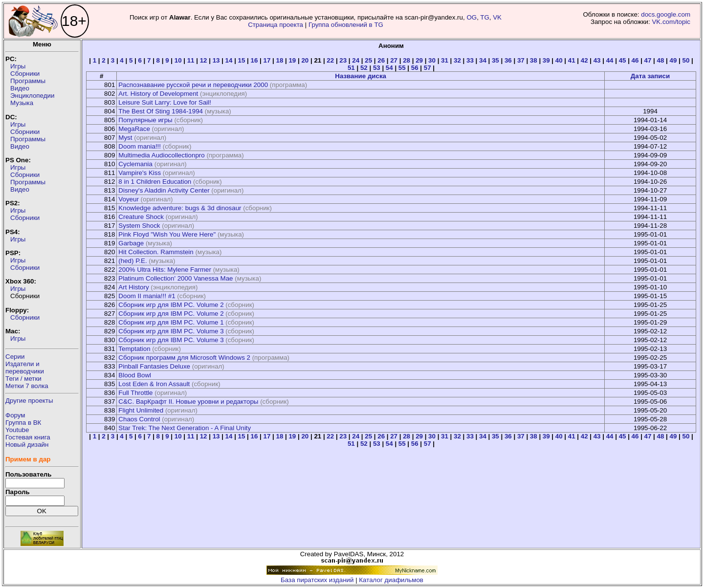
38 (534, 60)
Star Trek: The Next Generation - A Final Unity (185, 428)
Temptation (134, 349)
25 (368, 60)
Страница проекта (275, 25)
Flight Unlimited (141, 410)
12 (204, 60)
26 (381, 60)
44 (610, 60)
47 (648, 60)
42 (584, 60)
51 (351, 68)
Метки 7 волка (27, 386)
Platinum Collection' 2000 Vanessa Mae (176, 278)
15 (242, 60)
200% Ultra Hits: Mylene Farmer (165, 270)
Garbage (131, 243)
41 (572, 60)
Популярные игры (145, 120)
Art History (133, 287)
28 (407, 60)
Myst (125, 138)
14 (229, 60)
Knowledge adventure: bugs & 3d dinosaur (180, 208)
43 (597, 60)
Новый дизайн (27, 445)
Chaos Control (139, 419)
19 (292, 60)
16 (254, 60)
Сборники (25, 74)
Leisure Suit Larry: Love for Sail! (165, 102)
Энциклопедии (32, 96)
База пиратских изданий (317, 580)
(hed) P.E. (132, 261)
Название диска (361, 76)
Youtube (17, 430)
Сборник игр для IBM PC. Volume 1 (171, 322)
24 (356, 60)
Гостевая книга (28, 437)
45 (623, 60)
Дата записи (650, 76)
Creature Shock (141, 217)
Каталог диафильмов (391, 580)
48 (661, 60)
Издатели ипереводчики (25, 368)
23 (343, 60)
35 (495, 60)
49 (673, 60)
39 (546, 60)
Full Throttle (135, 393)
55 (402, 68)
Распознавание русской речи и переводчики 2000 (193, 85)
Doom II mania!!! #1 (147, 296)
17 (267, 60)
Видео (20, 88)
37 (521, 60)
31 (445, 60)
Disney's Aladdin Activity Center (164, 190)
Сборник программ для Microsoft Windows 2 (184, 358)
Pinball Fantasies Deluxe (154, 366)
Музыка (22, 103)
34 (483, 60)
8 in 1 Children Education (155, 182)
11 (191, 60)
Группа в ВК (23, 423)
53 (377, 68)
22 (330, 60)
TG (485, 17)
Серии (15, 357)
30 (432, 60)
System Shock (139, 226)
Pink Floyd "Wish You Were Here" (167, 234)
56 (415, 68)
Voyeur (129, 199)
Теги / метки (23, 379)
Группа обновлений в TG (346, 25)
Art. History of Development (158, 94)
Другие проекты (29, 401)
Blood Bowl (135, 375)
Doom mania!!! (140, 146)
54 (389, 68)
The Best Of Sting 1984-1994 (161, 111)
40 (559, 60)
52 (364, 68)
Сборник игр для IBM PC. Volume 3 (171, 331)
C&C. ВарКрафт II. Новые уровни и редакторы (188, 402)
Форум (15, 415)
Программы (28, 81)
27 (394, 60)
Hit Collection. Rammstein (156, 252)
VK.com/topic (671, 22)
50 (686, 60)
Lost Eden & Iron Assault (154, 384)
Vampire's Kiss (140, 173)
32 (457, 60)
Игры (18, 66)
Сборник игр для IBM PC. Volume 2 (171, 305)
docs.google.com (666, 14)
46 (635, 60)
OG (472, 17)
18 (279, 60)
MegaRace (134, 129)
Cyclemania (135, 164)
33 (470, 60)
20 (305, 60)
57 (428, 68)
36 (508, 60)
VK (497, 17)
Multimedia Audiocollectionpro (161, 155)
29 (419, 60)
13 (216, 60)
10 (178, 60)
